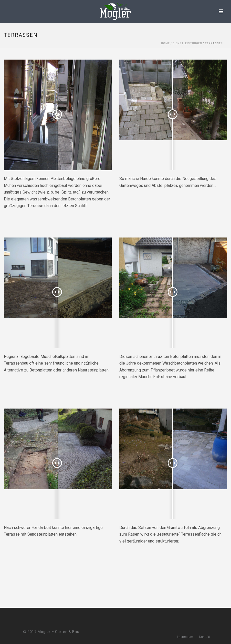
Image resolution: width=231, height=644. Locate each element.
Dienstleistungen (187, 43)
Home (165, 43)
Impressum (185, 637)
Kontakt (205, 637)
